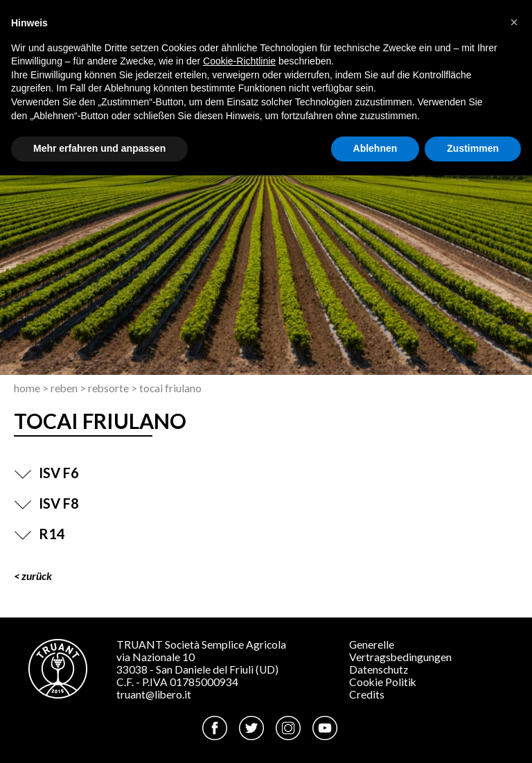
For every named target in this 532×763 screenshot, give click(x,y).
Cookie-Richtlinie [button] (239, 61)
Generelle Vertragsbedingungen (400, 651)
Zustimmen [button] (473, 148)
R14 (39, 534)
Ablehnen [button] (375, 148)
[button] (514, 22)
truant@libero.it (154, 694)
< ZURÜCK (33, 576)
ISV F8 (46, 503)
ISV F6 (46, 473)
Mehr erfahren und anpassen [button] (99, 148)
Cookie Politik (383, 682)
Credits (367, 694)
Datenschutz (379, 669)
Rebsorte (108, 388)
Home (27, 388)
